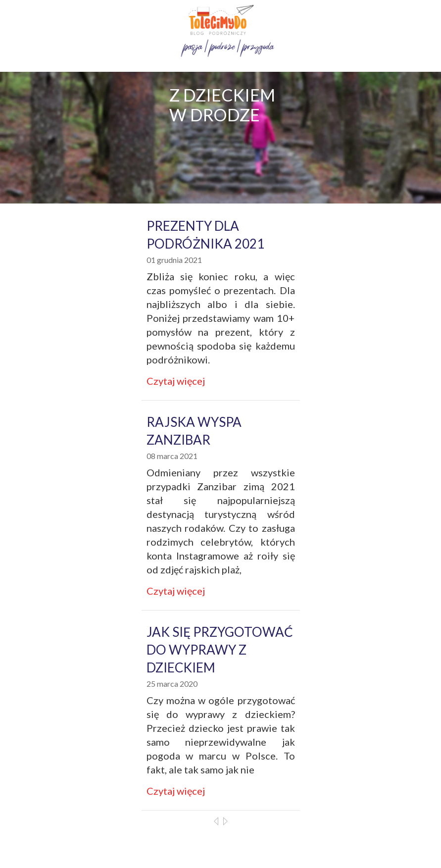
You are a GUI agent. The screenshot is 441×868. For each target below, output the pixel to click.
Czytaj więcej (176, 381)
